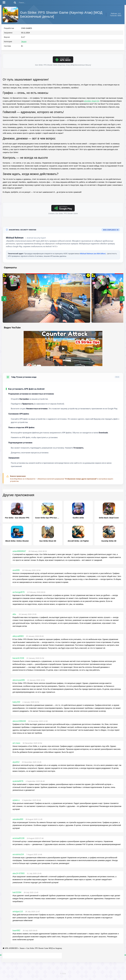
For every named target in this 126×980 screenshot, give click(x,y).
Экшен (24, 43)
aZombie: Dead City (92, 103)
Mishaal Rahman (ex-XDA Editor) (93, 255)
